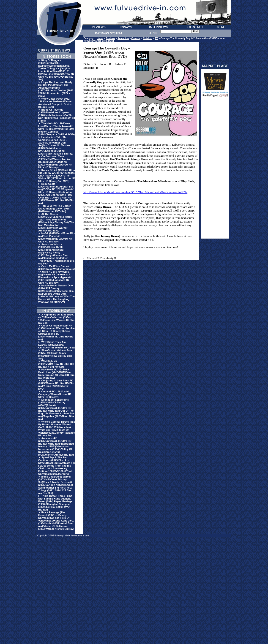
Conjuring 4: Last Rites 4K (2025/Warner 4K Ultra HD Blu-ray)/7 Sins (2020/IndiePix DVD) (56, 385)
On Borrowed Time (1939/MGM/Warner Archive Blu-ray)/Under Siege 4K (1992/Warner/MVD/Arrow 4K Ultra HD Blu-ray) (55, 162)
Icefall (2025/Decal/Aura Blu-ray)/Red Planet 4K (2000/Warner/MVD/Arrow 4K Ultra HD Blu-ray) (57, 237)
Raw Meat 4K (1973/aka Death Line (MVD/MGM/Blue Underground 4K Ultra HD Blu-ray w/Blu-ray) (56, 374)
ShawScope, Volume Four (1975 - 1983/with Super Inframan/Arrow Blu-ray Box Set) (55, 354)
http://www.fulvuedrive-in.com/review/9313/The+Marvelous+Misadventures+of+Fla (135, 192)
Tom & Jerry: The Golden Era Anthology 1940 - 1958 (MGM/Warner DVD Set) (55, 209)
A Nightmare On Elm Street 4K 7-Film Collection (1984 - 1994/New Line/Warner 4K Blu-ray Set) (56, 319)
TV (156, 38)
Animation (123, 38)
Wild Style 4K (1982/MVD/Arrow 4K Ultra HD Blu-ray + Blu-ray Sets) (56, 364)
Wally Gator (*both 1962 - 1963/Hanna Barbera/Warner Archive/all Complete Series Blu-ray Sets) (55, 103)
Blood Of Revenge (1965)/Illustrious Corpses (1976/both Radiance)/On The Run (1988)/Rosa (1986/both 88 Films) (57, 115)
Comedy (136, 38)
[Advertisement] (215, 170)
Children (148, 38)
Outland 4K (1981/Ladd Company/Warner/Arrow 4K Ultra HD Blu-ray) (55, 394)
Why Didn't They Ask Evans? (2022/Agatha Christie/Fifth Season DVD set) (56, 345)
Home (100, 38)
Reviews (110, 38)
